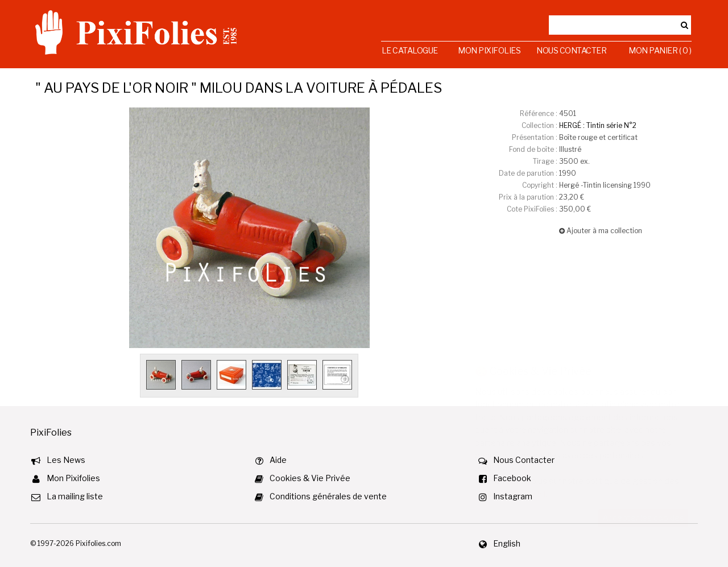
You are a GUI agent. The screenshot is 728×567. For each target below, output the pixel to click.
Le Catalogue (410, 50)
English (507, 543)
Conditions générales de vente (328, 496)
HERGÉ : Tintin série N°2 (598, 125)
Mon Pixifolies (489, 50)
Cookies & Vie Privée (310, 478)
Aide (278, 460)
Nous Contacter (571, 50)
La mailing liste (75, 496)
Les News (66, 460)
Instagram (513, 496)
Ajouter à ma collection (601, 231)
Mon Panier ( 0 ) (660, 50)
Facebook (512, 478)
